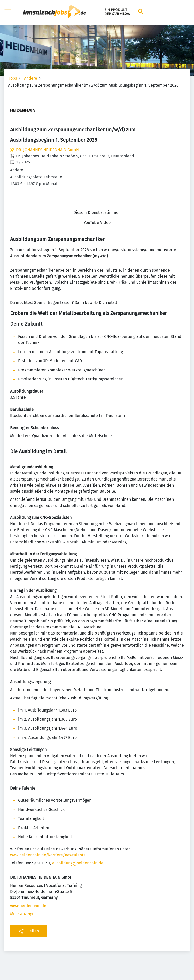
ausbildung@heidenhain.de (78, 863)
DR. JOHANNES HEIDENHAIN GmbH (47, 150)
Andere (31, 78)
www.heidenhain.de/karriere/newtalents (48, 855)
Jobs (13, 78)
